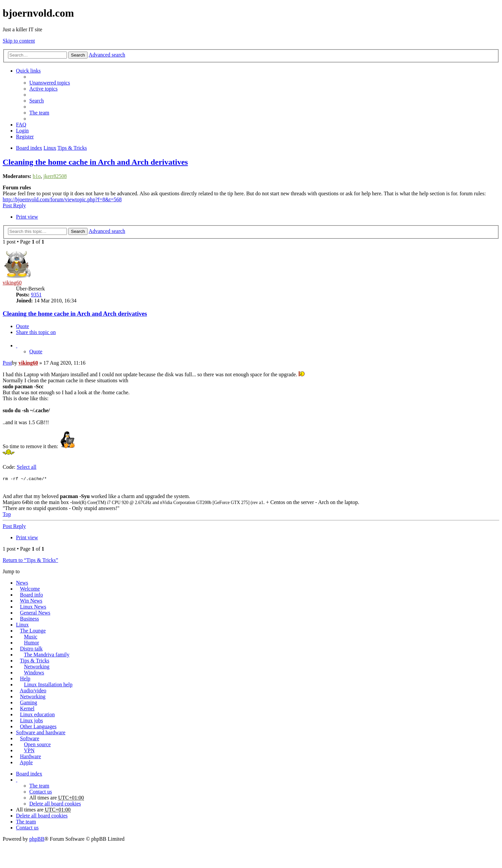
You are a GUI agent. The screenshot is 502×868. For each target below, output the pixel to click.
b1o (37, 176)
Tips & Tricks (35, 661)
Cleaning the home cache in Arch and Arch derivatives (95, 162)
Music (31, 637)
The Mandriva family (47, 655)
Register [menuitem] (25, 137)
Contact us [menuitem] (41, 792)
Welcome (30, 589)
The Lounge (33, 631)
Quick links (28, 71)
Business (29, 619)
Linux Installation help (48, 685)
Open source (37, 744)
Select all (26, 467)
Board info (31, 595)
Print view (27, 217)
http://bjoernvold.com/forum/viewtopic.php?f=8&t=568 (62, 199)
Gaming (29, 702)
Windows (34, 673)
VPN (29, 750)
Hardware (30, 756)
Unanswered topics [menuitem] (50, 83)
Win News (31, 601)
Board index (29, 774)
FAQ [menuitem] (21, 125)
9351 (36, 295)
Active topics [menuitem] (43, 89)
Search (78, 55)
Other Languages (38, 726)
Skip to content (19, 41)
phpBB (37, 839)
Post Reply (14, 205)
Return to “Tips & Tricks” (30, 560)
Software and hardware (41, 732)
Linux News (33, 607)
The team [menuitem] (39, 113)
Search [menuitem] (37, 101)
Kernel (27, 708)
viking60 (12, 283)
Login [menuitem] (22, 131)
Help (25, 679)
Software (30, 738)
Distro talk (31, 649)
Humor (31, 643)
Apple (26, 762)
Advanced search (107, 55)
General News (35, 613)
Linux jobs (31, 720)
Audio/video (33, 691)
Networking (37, 667)
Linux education (37, 714)
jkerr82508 (55, 176)
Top (7, 514)
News (22, 583)
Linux (22, 625)
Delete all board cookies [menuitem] (55, 804)
